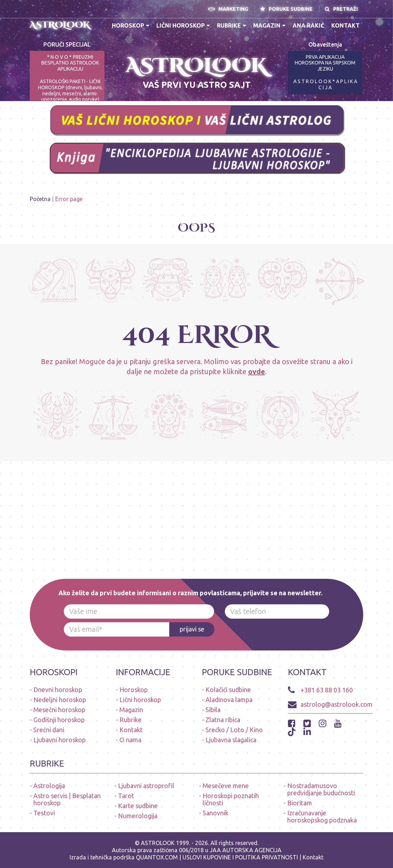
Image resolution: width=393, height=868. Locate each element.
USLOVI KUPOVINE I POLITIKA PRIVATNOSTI (241, 857)
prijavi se (192, 629)
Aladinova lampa (229, 700)
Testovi (44, 813)
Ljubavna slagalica (231, 740)
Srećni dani (49, 730)
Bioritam (300, 803)
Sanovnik (216, 813)
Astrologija (49, 786)
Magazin (269, 25)
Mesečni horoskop (59, 710)
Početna (40, 199)
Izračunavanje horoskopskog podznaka (322, 816)
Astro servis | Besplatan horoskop (67, 799)
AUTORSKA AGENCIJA (252, 850)
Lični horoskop (183, 25)
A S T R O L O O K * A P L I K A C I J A (325, 84)
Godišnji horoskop (59, 720)
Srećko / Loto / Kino (234, 730)
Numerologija (138, 816)
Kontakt (345, 25)
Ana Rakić (308, 25)
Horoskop (131, 25)
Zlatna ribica (223, 720)
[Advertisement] (196, 511)
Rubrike (231, 25)
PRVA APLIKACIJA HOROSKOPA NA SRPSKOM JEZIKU (325, 63)
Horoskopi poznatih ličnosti (231, 799)
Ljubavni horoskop (60, 740)
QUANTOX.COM (157, 857)
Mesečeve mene (226, 786)
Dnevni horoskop (58, 690)
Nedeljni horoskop (60, 700)
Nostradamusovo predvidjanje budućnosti (321, 789)
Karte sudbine (138, 806)
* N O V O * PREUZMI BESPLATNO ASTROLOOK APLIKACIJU (70, 63)
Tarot (126, 796)
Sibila (213, 710)
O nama (130, 740)
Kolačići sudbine (228, 690)
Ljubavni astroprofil (146, 786)
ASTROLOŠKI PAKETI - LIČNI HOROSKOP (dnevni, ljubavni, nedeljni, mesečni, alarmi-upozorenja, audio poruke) (70, 90)
